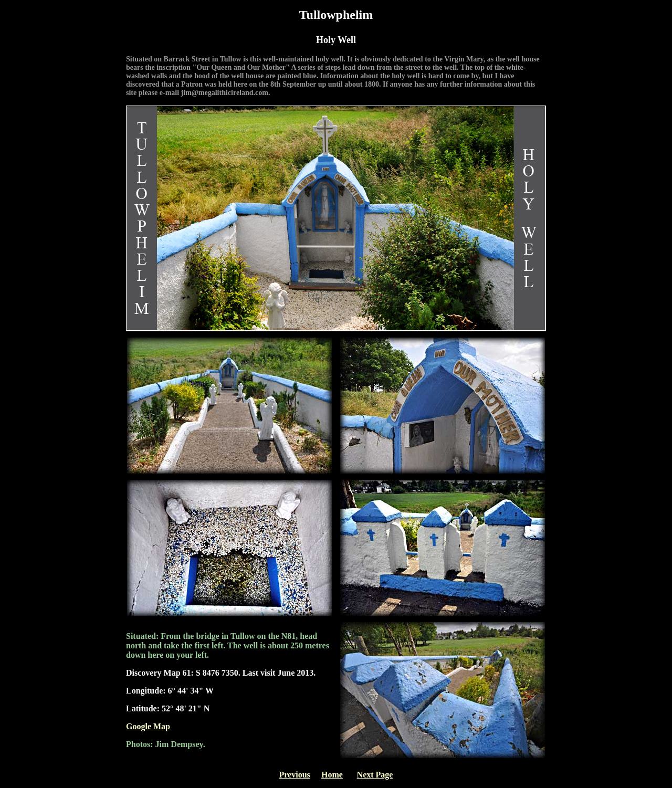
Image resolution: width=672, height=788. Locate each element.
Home (332, 775)
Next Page (375, 775)
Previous (295, 775)
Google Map (148, 726)
